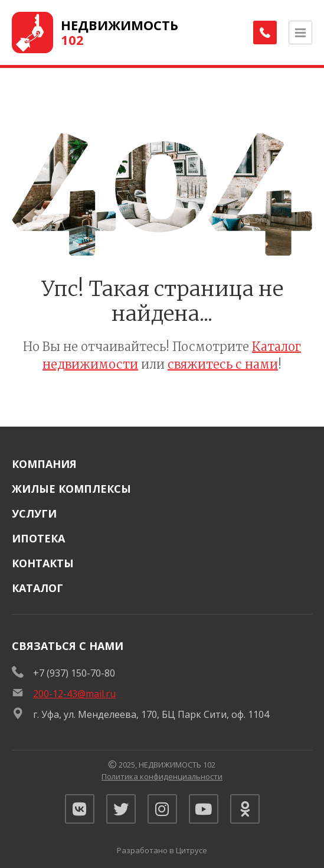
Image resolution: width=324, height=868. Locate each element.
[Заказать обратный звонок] (265, 32)
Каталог (37, 588)
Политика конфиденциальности (162, 776)
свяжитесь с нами (223, 364)
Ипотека (38, 538)
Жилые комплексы (71, 489)
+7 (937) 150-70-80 (74, 673)
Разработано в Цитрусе (162, 850)
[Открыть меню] (300, 32)
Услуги (34, 513)
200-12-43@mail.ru (74, 694)
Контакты (43, 563)
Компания (44, 464)
